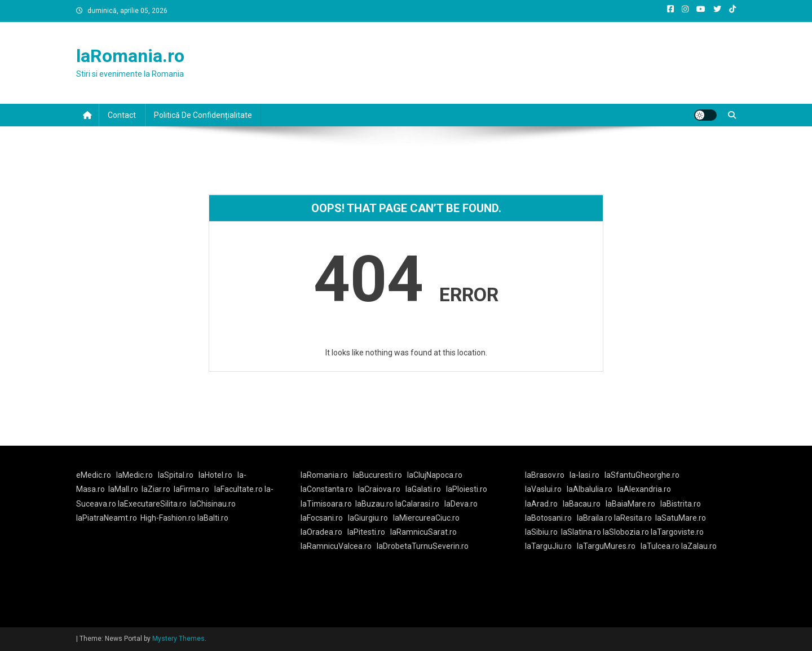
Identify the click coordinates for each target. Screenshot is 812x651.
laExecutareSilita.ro (152, 504)
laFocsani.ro (322, 518)
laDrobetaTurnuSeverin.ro (423, 546)
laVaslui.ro (546, 489)
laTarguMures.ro (606, 546)
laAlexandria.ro (644, 489)
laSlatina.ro (581, 532)
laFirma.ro (191, 489)
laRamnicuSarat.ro (423, 532)
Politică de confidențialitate (203, 115)
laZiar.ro (156, 489)
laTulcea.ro (661, 546)
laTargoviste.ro (677, 532)
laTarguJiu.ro (551, 546)
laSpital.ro (176, 475)
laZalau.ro (699, 546)
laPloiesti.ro (467, 489)
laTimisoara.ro (326, 504)
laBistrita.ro (681, 504)
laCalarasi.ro (417, 504)
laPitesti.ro (366, 532)
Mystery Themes (178, 639)
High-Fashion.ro (168, 518)
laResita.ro (633, 518)
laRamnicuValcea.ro (336, 546)
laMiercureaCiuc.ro (426, 518)
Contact (122, 115)
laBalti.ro (213, 518)
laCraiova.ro (379, 489)
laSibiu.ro (541, 532)
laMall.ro (123, 489)
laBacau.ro (582, 504)
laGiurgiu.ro (370, 518)
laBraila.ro (595, 518)
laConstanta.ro (327, 489)
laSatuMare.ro (681, 518)
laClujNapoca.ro (435, 475)
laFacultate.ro (239, 489)
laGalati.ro (423, 489)
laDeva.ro (461, 504)
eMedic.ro (94, 475)
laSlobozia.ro (626, 532)
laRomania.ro (130, 56)
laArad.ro (541, 504)
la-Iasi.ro (584, 475)
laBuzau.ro (375, 504)
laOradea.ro (321, 532)
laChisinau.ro (213, 504)
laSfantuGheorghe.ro (642, 475)
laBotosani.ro (548, 518)
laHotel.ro (215, 475)
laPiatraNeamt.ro (107, 518)
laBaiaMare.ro (630, 504)
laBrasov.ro (545, 475)
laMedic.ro (135, 475)
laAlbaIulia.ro (590, 489)
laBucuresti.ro (378, 475)
